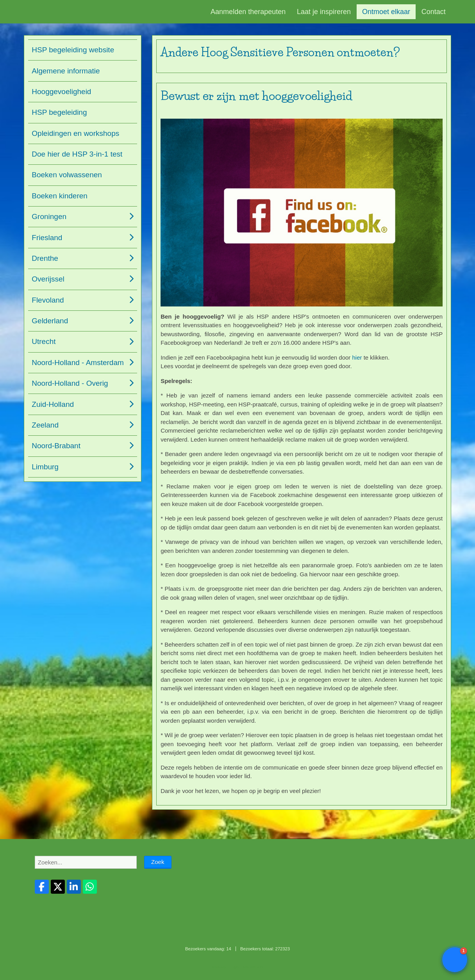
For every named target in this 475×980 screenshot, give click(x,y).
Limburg (45, 467)
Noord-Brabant (56, 446)
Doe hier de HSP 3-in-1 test (77, 154)
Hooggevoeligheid (61, 92)
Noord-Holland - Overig (70, 383)
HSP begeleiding (59, 112)
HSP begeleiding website (73, 50)
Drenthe (45, 258)
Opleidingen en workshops (75, 133)
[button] (455, 960)
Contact (434, 12)
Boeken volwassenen (67, 175)
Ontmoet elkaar (386, 12)
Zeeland (45, 425)
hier (357, 357)
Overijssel (48, 279)
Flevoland (48, 300)
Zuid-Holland (53, 404)
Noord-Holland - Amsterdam (78, 363)
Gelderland (50, 321)
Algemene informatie (66, 71)
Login (234, 967)
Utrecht (44, 341)
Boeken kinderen (60, 196)
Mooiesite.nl (253, 967)
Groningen (49, 216)
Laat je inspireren (324, 12)
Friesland (47, 238)
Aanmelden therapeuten (248, 12)
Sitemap (219, 967)
